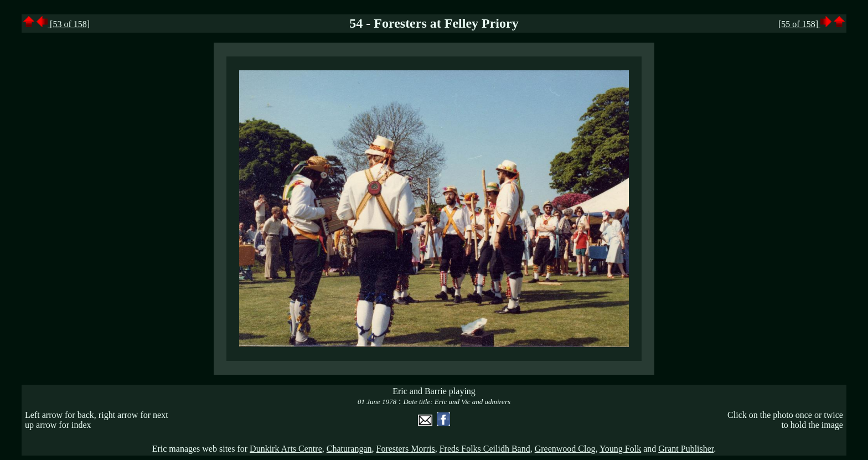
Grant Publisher (686, 449)
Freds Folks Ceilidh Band (485, 449)
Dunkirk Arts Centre (286, 449)
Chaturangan (349, 449)
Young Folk (620, 449)
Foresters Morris (405, 449)
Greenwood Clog (565, 449)
